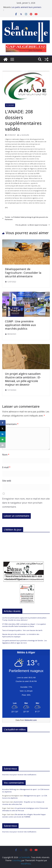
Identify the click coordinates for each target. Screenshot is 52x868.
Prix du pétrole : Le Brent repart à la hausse (33, 225)
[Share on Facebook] (3, 423)
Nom (6, 455)
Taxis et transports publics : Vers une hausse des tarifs (22, 630)
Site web (7, 481)
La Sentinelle (24, 135)
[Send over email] (3, 440)
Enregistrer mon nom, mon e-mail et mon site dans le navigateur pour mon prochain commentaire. (26, 503)
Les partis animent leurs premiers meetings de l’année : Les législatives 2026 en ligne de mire (24, 642)
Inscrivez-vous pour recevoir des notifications (19, 775)
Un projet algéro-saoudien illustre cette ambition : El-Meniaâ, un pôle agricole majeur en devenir (23, 379)
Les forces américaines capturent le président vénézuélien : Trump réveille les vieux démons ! (25, 619)
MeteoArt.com (31, 720)
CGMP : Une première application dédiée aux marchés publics (20, 325)
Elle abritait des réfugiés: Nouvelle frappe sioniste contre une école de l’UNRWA (24, 816)
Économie (10, 105)
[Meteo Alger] (26, 703)
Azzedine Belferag (9, 789)
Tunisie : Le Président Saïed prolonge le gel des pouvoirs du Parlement (25, 218)
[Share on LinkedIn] (3, 434)
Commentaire (10, 424)
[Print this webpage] (3, 445)
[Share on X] (3, 428)
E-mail (6, 467)
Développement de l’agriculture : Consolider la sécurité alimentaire (23, 273)
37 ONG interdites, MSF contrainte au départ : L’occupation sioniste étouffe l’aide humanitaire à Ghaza (24, 625)
